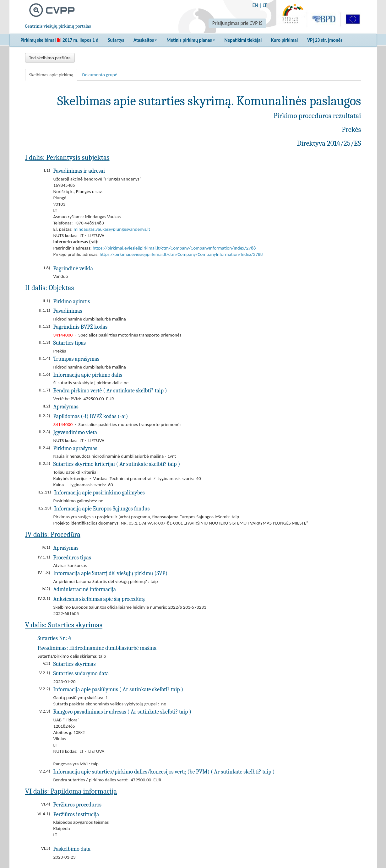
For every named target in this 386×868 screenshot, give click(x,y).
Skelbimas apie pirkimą (51, 75)
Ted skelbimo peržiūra (50, 58)
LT (265, 5)
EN (255, 5)
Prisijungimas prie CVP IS (237, 23)
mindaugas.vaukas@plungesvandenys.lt (112, 229)
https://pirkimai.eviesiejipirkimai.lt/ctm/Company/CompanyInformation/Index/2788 (174, 248)
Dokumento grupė (100, 75)
